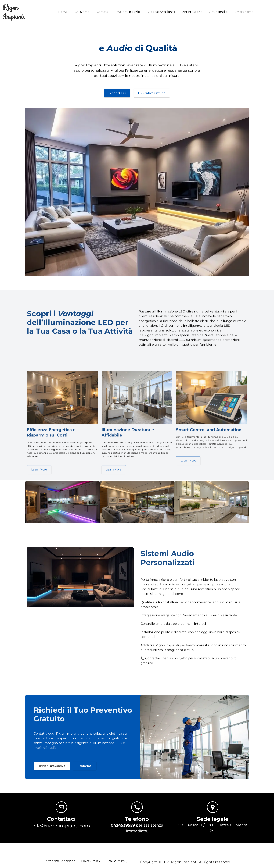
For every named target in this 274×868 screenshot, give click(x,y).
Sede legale (213, 821)
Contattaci (61, 821)
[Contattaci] (61, 809)
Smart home (244, 10)
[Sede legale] (213, 809)
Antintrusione (192, 10)
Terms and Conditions (60, 863)
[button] (29, 505)
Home (63, 10)
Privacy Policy (91, 863)
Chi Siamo (82, 10)
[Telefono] (137, 809)
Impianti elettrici (128, 10)
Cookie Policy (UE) (119, 863)
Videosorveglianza (161, 10)
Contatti (103, 10)
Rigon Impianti (14, 12)
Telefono (137, 821)
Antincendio (219, 10)
